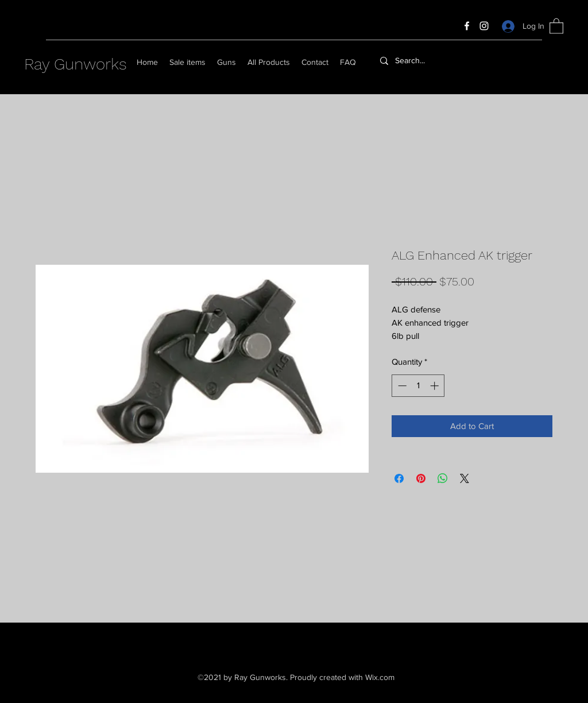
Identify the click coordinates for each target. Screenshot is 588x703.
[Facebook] (467, 26)
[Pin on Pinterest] (421, 478)
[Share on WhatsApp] (443, 478)
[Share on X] (465, 478)
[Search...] (439, 61)
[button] (556, 26)
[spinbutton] (418, 386)
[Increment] (436, 386)
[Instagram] (484, 26)
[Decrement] (401, 386)
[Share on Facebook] (399, 478)
